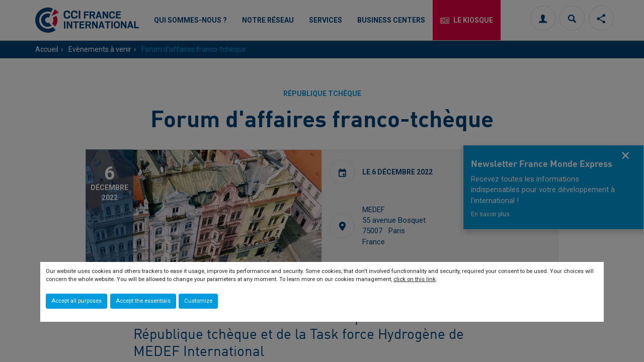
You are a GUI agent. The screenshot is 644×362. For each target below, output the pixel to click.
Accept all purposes (76, 301)
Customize (198, 301)
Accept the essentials (143, 301)
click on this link (415, 279)
